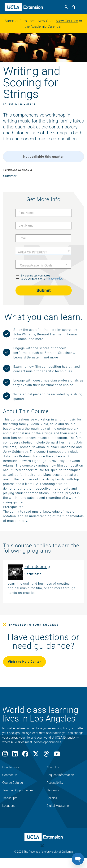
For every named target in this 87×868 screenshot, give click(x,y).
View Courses (67, 21)
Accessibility (55, 783)
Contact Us (10, 775)
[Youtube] (57, 755)
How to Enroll (11, 767)
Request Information (60, 775)
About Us (53, 767)
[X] (36, 755)
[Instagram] (5, 755)
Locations (9, 806)
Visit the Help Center (24, 662)
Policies (52, 798)
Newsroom (54, 790)
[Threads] (46, 755)
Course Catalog (13, 783)
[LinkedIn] (15, 755)
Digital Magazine (58, 806)
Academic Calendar (46, 26)
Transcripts (10, 798)
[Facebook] (25, 755)
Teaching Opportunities (18, 790)
